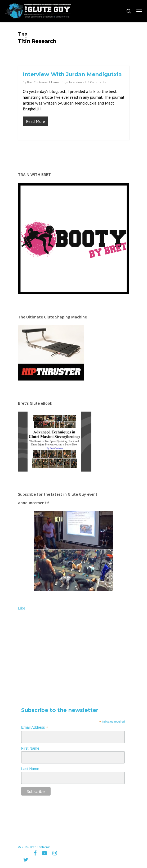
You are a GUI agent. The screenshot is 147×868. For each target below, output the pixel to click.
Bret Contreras (37, 82)
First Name (30, 748)
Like (22, 608)
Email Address (35, 727)
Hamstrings (59, 82)
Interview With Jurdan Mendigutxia (72, 74)
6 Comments (97, 82)
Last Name (30, 769)
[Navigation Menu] (139, 11)
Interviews (77, 82)
